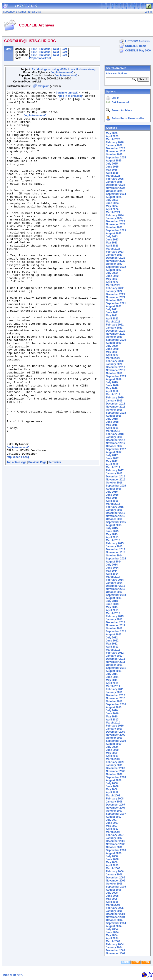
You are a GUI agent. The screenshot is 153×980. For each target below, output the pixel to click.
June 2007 (112, 823)
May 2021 (112, 316)
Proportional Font (40, 58)
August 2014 (114, 562)
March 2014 (113, 577)
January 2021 (114, 328)
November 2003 (116, 954)
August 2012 (114, 635)
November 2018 (116, 407)
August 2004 (114, 926)
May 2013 (112, 607)
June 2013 (112, 604)
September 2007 (116, 814)
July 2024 (112, 200)
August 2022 (114, 270)
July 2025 (112, 164)
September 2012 (116, 631)
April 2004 (112, 938)
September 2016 (116, 486)
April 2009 (112, 756)
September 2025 (116, 158)
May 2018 (112, 425)
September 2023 (116, 230)
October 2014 (114, 556)
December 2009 (115, 732)
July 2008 (112, 783)
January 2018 (114, 437)
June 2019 (112, 385)
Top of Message (17, 534)
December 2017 (115, 440)
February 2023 (115, 252)
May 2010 (112, 717)
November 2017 (116, 443)
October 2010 (114, 701)
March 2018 (113, 431)
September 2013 (116, 595)
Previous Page (37, 534)
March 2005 (113, 905)
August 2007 (114, 817)
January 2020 (114, 364)
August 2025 (114, 161)
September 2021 (116, 303)
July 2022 (112, 273)
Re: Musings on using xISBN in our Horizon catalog (64, 69)
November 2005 (116, 881)
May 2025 (112, 170)
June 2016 (112, 495)
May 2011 (112, 680)
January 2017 (114, 474)
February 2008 (115, 799)
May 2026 (112, 133)
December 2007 (115, 805)
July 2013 (112, 601)
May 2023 (112, 243)
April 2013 (112, 610)
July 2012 (112, 638)
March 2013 (113, 613)
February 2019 (115, 398)
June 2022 (112, 276)
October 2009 (114, 738)
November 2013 (116, 589)
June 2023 (112, 240)
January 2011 (114, 692)
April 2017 (112, 464)
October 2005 (114, 884)
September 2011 (116, 668)
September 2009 (116, 741)
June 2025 (112, 167)
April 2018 (112, 428)
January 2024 (114, 218)
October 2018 (114, 410)
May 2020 (112, 352)
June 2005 (112, 896)
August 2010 (114, 707)
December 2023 (115, 221)
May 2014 (112, 571)
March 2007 (113, 832)
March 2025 (113, 176)
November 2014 (116, 552)
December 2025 (115, 148)
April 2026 (112, 136)
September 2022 (116, 267)
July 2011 (112, 674)
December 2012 (115, 622)
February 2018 (115, 434)
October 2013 (114, 592)
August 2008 (114, 780)
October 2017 (114, 446)
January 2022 (114, 291)
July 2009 (112, 747)
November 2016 (116, 480)
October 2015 (114, 519)
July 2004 (112, 929)
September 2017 (116, 449)
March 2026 (113, 139)
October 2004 (114, 920)
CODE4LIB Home (136, 46)
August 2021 (114, 306)
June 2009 (112, 750)
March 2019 (113, 395)
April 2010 (112, 720)
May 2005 (112, 899)
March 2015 (113, 540)
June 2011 (112, 677)
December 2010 (115, 695)
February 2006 (115, 871)
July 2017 (112, 455)
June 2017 (112, 458)
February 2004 (115, 944)
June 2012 (112, 641)
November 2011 (116, 662)
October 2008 (114, 774)
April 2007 (112, 829)
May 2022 (112, 279)
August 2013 (114, 598)
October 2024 (114, 191)
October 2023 (114, 227)
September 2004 (116, 923)
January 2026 (114, 145)
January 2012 (114, 656)
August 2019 (114, 379)
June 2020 (112, 349)
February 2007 (115, 835)
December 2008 (115, 768)
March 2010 (113, 723)
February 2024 (115, 215)
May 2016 (112, 498)
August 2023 (114, 233)
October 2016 (114, 483)
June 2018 (112, 422)
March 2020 (113, 358)
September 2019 (116, 376)
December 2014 (115, 549)
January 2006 (114, 875)
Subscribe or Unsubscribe (128, 118)
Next (56, 49)
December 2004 (115, 914)
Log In (115, 98)
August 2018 (114, 416)
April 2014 (112, 574)
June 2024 (112, 203)
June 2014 (112, 568)
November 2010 (116, 698)
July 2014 (112, 565)
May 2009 (112, 753)
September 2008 (116, 777)
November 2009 (116, 735)
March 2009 (113, 759)
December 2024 (115, 185)
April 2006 (112, 865)
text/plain (44, 86)
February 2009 (115, 762)
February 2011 (115, 689)
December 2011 (115, 659)
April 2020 (112, 355)
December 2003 (115, 950)
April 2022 (112, 282)
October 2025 (114, 155)
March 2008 (113, 796)
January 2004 (114, 947)
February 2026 (115, 142)
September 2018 (116, 413)
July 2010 (112, 710)
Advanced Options (116, 73)
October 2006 (114, 847)
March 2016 (113, 504)
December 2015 (115, 513)
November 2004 (116, 917)
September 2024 (116, 194)
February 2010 (115, 726)
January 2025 (114, 182)
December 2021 (115, 294)
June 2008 (112, 786)
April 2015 (112, 537)
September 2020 (116, 340)
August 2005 (114, 890)
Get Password (120, 102)
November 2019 (116, 370)
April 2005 (112, 902)
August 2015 (114, 525)
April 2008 (112, 793)
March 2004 (113, 941)
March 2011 (113, 686)
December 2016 (115, 477)
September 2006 (116, 850)
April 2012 (112, 647)
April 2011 (112, 683)
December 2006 (115, 841)
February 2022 (115, 288)
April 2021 (112, 319)
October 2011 (114, 665)
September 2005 (116, 887)
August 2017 (114, 452)
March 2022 (113, 285)
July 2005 (112, 893)
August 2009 (114, 744)
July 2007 (112, 820)
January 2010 (114, 729)
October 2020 (114, 337)
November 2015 (116, 516)
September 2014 (116, 559)
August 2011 (114, 671)
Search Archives (116, 68)
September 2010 (116, 704)
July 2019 (112, 382)
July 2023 (112, 237)
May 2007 (112, 826)
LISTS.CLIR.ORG (12, 975)
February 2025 (115, 179)
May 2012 (112, 644)
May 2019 (112, 388)
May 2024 (112, 206)
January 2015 (114, 546)
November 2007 (116, 808)
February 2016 (115, 507)
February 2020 (115, 361)
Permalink (55, 534)
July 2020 (112, 346)
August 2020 (114, 343)
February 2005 (115, 908)
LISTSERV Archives (137, 41)
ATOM (126, 962)
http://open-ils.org (18, 529)
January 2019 (114, 401)
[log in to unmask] (62, 72)
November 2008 (116, 771)
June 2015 (112, 531)
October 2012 (114, 628)
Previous (45, 49)
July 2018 (112, 419)
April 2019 (112, 391)
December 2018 (115, 404)
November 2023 (116, 224)
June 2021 (112, 312)
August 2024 (114, 197)
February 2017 (115, 470)
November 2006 (116, 844)
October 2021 (114, 300)
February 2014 (115, 580)
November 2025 (116, 151)
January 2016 (114, 510)
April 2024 (112, 209)
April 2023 (112, 246)
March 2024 (113, 212)
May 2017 (112, 461)
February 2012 (115, 653)
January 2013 (114, 619)
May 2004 (112, 935)
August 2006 (114, 853)
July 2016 (112, 492)
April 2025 (112, 173)
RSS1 (136, 962)
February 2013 (115, 616)
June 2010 (112, 714)
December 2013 (115, 586)
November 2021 (116, 297)
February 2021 (115, 325)
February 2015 (115, 543)
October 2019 (114, 373)
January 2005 (114, 911)
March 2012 (113, 650)
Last (64, 49)
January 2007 (114, 838)
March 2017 (113, 467)
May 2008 (112, 789)
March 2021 (113, 322)
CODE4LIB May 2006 (138, 51)
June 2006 (112, 859)
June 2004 (112, 932)
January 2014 (114, 583)
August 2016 (114, 489)
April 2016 (112, 501)
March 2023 (113, 249)
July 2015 (112, 528)
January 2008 (114, 802)
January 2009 (114, 765)
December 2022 (115, 258)
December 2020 (115, 331)
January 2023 (114, 255)
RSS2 (146, 962)
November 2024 (116, 188)
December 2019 (115, 367)
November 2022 (116, 261)
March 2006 (113, 868)
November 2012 (116, 625)
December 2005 (115, 878)
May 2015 (112, 534)
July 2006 (112, 856)
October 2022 (114, 264)
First (34, 49)
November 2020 (116, 334)
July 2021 (112, 309)
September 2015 (116, 522)
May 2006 (112, 862)
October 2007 (114, 811)
